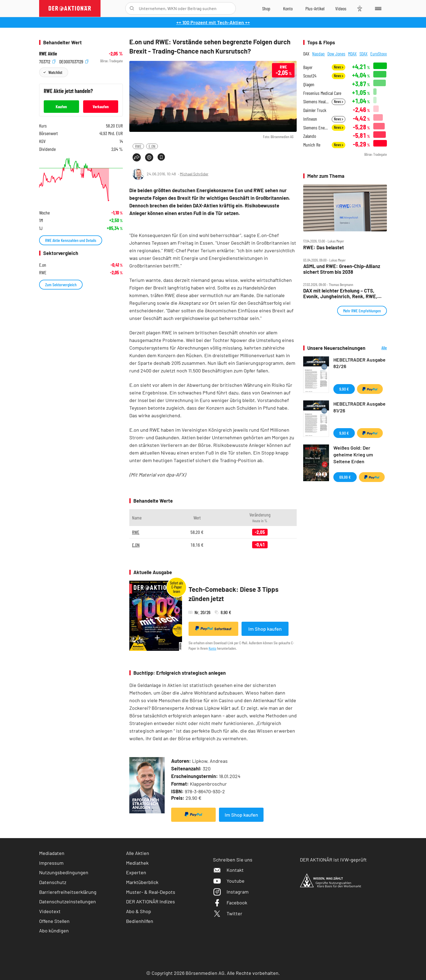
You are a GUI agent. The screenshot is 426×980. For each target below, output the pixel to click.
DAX (306, 54)
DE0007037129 (74, 61)
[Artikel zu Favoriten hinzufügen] (161, 157)
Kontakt (228, 870)
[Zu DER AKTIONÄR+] (315, 8)
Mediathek (137, 863)
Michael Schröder (194, 174)
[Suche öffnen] (132, 8)
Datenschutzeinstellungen (68, 902)
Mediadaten (52, 853)
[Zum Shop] (266, 8)
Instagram (231, 892)
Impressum (51, 863)
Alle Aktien (138, 853)
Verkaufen (101, 106)
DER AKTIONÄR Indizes (151, 901)
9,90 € (344, 389)
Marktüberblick (142, 882)
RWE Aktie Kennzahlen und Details (71, 240)
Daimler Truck (315, 110)
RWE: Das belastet (324, 248)
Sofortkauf (213, 629)
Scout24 (310, 76)
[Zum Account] (288, 8)
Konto (212, 648)
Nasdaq (318, 54)
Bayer (308, 67)
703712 (47, 61)
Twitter (228, 913)
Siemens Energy (316, 128)
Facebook (230, 903)
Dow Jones (336, 54)
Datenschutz (53, 882)
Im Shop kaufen (265, 629)
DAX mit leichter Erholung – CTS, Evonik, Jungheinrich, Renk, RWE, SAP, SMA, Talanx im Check (340, 293)
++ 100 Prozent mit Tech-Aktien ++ (213, 22)
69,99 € (345, 477)
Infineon (310, 119)
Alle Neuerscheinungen (378, 348)
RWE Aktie (48, 54)
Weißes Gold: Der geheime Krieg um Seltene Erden (353, 455)
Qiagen (309, 84)
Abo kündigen (54, 931)
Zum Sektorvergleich (61, 284)
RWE (138, 146)
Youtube (229, 881)
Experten (136, 872)
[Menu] (377, 8)
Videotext (50, 911)
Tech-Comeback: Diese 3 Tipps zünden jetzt (234, 594)
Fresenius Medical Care (322, 93)
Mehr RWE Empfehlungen (362, 311)
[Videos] (341, 8)
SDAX (364, 54)
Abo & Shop (139, 911)
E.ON (152, 146)
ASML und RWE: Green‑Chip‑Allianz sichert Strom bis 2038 (342, 269)
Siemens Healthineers (316, 102)
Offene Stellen (54, 921)
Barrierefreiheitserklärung (68, 892)
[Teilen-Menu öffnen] (137, 157)
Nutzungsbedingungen (64, 872)
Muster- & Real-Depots (151, 892)
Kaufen (61, 106)
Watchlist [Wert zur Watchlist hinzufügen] (55, 72)
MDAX (352, 54)
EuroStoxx (379, 54)
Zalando (310, 136)
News (339, 67)
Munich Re (312, 145)
